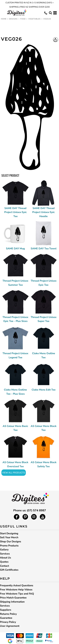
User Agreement (10, 626)
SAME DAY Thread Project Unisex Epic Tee (15, 212)
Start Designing (9, 533)
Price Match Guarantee (13, 598)
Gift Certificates (9, 570)
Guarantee (6, 618)
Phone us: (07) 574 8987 (30, 510)
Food (23, 19)
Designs (13, 19)
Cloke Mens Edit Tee (44, 390)
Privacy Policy (8, 622)
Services (5, 554)
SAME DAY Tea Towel (44, 249)
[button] (50, 13)
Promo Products (9, 546)
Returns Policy (8, 614)
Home (4, 19)
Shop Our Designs (11, 542)
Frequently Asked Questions (17, 585)
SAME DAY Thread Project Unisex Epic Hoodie (44, 212)
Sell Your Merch (9, 537)
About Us (6, 558)
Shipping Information (12, 602)
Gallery (4, 550)
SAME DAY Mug (15, 249)
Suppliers (6, 610)
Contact (4, 566)
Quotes (4, 562)
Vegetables (35, 19)
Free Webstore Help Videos (16, 590)
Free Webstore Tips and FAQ (17, 594)
